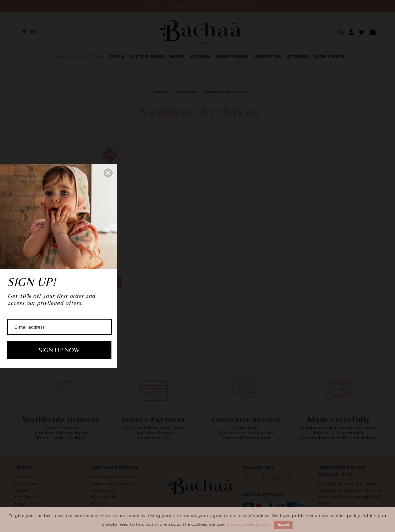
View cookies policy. (249, 524)
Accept (283, 524)
